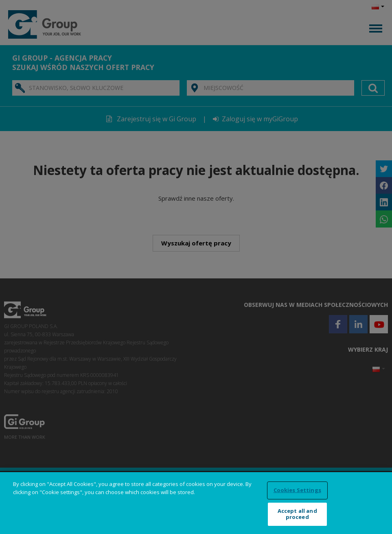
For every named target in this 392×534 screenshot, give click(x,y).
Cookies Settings (297, 490)
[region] (196, 503)
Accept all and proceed (297, 514)
